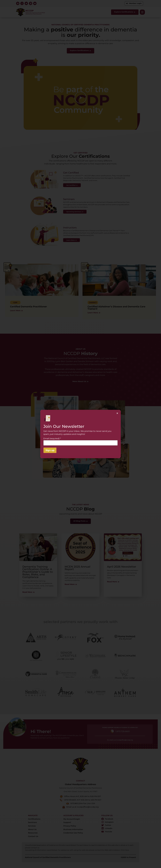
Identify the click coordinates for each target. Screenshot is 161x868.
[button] (117, 413)
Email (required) (52, 439)
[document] (80, 434)
